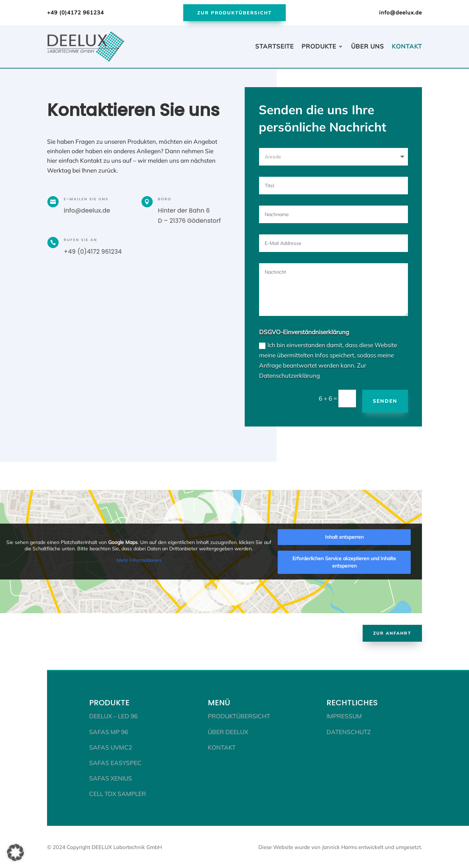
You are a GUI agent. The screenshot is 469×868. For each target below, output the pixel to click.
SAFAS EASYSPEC (115, 762)
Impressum (344, 715)
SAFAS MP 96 (109, 731)
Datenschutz (349, 731)
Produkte (319, 46)
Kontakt (407, 46)
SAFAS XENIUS (111, 778)
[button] (15, 853)
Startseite (275, 46)
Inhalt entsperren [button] (344, 536)
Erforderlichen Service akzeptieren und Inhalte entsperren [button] (344, 561)
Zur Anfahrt (392, 632)
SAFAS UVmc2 (111, 747)
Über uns (368, 46)
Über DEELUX (228, 731)
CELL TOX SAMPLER (118, 793)
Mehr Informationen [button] (139, 560)
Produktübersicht (239, 715)
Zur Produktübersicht (234, 13)
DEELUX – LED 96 (113, 715)
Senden (385, 400)
